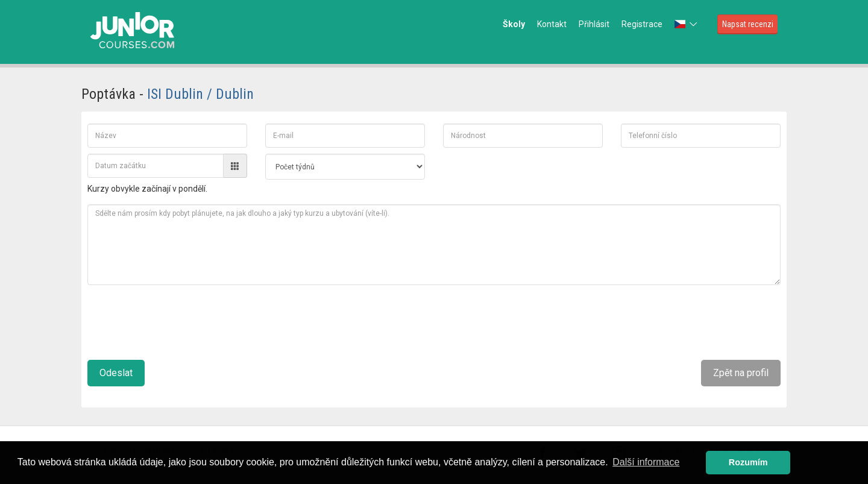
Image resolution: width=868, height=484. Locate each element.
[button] (687, 24)
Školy (514, 24)
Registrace (642, 24)
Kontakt (552, 24)
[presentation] (179, 318)
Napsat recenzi (748, 24)
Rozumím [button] (748, 462)
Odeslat (116, 373)
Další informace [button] (646, 462)
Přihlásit (594, 24)
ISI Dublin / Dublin (200, 94)
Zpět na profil (741, 373)
